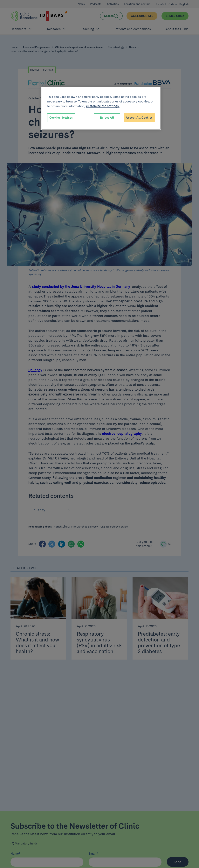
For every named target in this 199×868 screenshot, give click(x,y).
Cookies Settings (61, 118)
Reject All (107, 118)
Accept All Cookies (139, 118)
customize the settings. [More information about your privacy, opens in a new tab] (103, 106)
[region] (101, 108)
